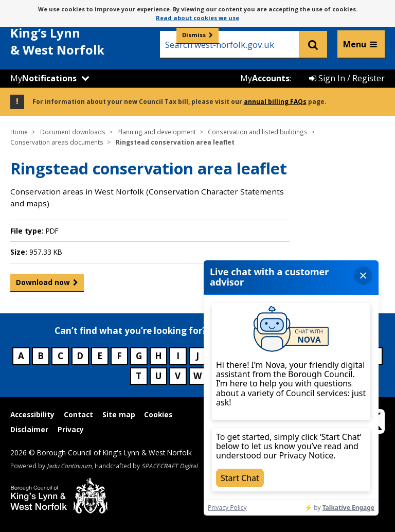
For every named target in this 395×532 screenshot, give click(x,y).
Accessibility (32, 414)
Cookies (158, 414)
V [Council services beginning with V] (178, 376)
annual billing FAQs (275, 101)
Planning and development (157, 132)
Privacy (71, 429)
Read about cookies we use (197, 18)
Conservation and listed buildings (258, 132)
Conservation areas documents (57, 142)
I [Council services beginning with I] (178, 356)
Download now (43, 285)
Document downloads (73, 132)
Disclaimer (29, 429)
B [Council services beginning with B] (41, 356)
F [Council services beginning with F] (119, 356)
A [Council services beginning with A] (21, 356)
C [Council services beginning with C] (60, 356)
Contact (78, 414)
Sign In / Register (347, 78)
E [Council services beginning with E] (100, 356)
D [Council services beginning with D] (80, 356)
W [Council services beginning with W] (197, 376)
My (43, 78)
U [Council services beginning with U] (158, 376)
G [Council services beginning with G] (139, 356)
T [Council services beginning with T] (139, 376)
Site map (119, 414)
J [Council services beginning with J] (197, 356)
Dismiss (194, 35)
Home (19, 132)
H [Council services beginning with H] (158, 356)
